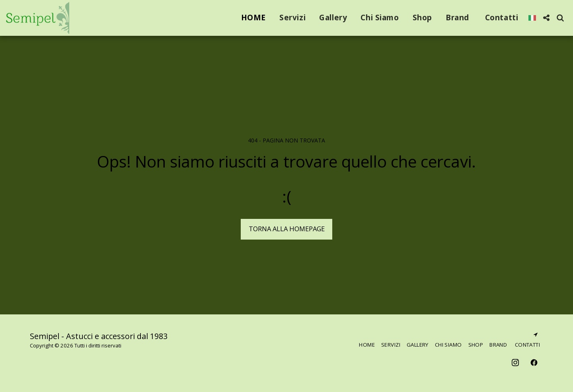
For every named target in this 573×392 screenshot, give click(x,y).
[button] (546, 18)
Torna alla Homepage (287, 229)
